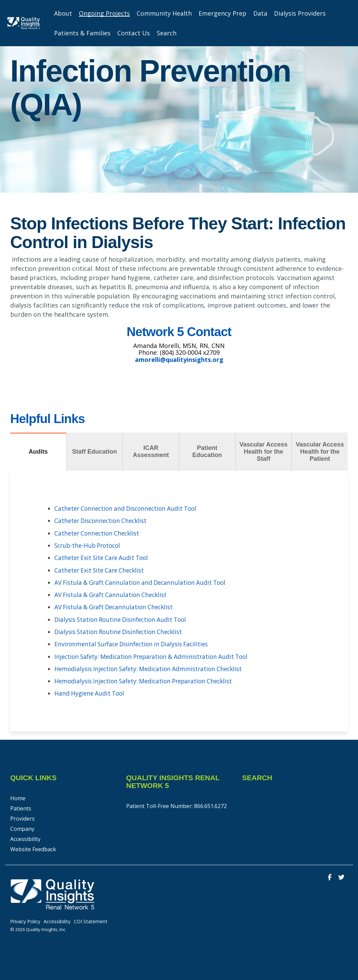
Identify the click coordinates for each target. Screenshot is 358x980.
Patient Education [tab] (207, 451)
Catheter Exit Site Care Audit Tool (104, 557)
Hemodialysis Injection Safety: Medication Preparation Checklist (148, 680)
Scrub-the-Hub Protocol (89, 545)
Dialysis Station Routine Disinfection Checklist (122, 631)
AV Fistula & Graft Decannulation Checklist (117, 606)
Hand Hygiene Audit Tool (91, 692)
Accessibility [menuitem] (25, 837)
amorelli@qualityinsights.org (179, 360)
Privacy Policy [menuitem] (25, 920)
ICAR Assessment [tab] (151, 451)
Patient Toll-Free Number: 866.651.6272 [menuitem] (176, 804)
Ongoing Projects (104, 13)
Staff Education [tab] (95, 452)
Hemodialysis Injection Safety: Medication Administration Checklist (152, 667)
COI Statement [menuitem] (91, 920)
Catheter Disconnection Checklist (103, 521)
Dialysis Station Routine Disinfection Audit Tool (124, 618)
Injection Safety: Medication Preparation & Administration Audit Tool (156, 655)
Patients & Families (82, 33)
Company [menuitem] (22, 827)
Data (260, 13)
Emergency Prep (223, 13)
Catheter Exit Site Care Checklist (102, 570)
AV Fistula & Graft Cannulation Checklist (113, 594)
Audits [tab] (38, 452)
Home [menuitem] (18, 797)
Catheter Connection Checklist (99, 533)
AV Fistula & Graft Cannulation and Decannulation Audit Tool (144, 582)
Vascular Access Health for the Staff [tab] (263, 451)
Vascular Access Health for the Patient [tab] (320, 451)
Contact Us (134, 33)
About (63, 13)
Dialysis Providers (300, 13)
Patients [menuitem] (21, 807)
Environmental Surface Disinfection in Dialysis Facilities (135, 643)
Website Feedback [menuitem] (33, 847)
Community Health (164, 13)
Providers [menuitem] (22, 817)
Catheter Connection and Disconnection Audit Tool (129, 508)
